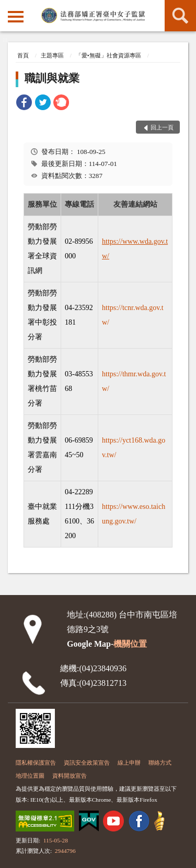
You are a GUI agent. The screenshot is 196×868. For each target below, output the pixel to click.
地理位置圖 (30, 776)
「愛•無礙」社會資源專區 (108, 55)
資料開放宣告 (70, 776)
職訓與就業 (52, 78)
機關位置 (130, 644)
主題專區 (52, 55)
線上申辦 (129, 763)
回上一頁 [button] (162, 127)
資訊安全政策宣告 (87, 763)
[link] (24, 104)
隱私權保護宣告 (36, 763)
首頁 (23, 55)
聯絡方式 (160, 763)
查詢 (180, 16)
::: (8, 7)
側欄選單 (16, 17)
